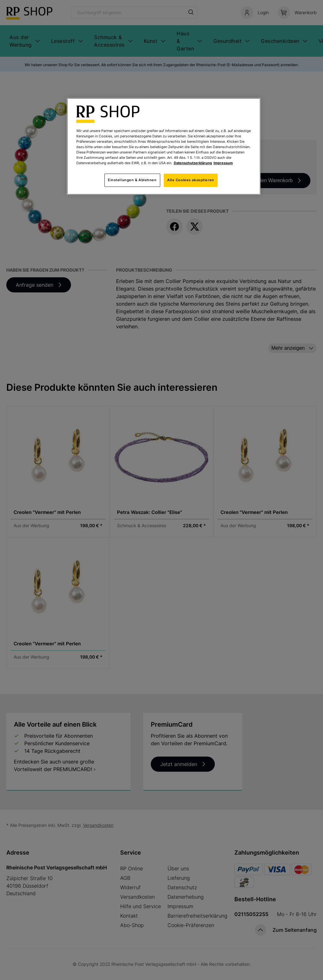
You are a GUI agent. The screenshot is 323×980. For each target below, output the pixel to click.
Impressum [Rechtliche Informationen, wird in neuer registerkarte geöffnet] (223, 163)
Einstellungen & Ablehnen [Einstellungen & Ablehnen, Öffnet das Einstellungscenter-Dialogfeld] (132, 180)
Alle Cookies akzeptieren (191, 180)
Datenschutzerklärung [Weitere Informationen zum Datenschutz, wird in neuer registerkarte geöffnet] (193, 163)
